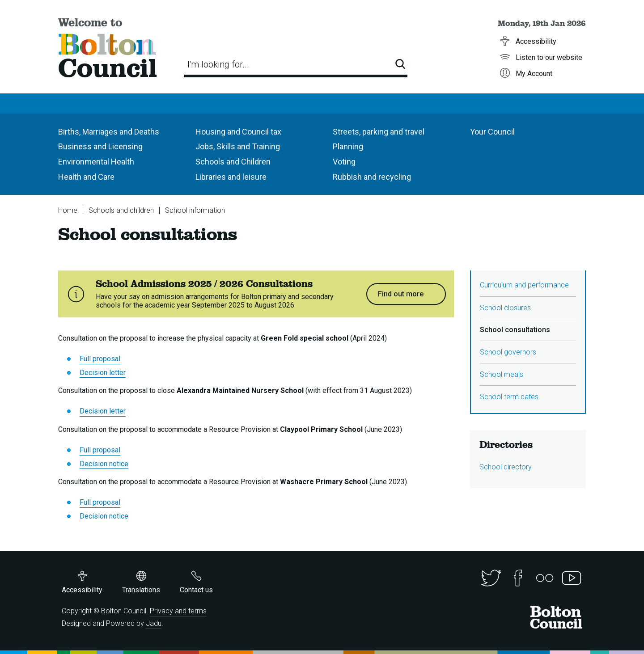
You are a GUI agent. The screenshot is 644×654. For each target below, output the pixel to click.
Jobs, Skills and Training (238, 146)
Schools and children (121, 210)
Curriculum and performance (524, 285)
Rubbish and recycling (372, 177)
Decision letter (103, 373)
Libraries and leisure (231, 177)
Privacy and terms (178, 611)
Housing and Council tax (238, 132)
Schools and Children (233, 162)
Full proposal (100, 359)
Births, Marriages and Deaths (109, 132)
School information (195, 210)
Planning (348, 146)
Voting (344, 162)
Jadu (154, 623)
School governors (508, 352)
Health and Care (86, 177)
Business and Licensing (100, 146)
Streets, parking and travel (379, 132)
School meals (502, 374)
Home (68, 210)
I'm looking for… (218, 64)
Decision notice (104, 464)
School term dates (509, 397)
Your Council (492, 132)
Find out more (401, 294)
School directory (506, 467)
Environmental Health (96, 162)
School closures (505, 308)
